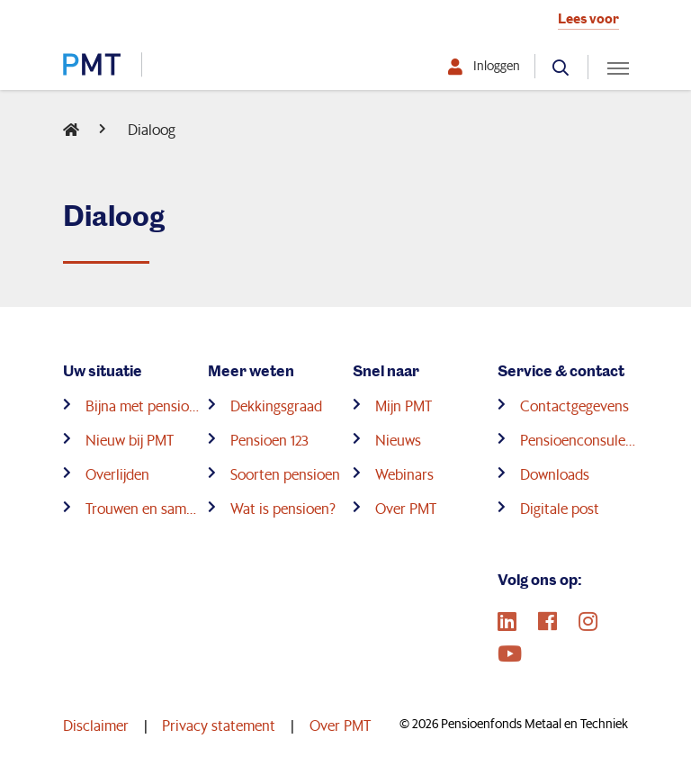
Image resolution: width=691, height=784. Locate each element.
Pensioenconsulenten (578, 440)
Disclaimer (96, 725)
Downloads (555, 474)
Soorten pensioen (285, 474)
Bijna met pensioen (143, 406)
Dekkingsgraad (276, 406)
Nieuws (398, 440)
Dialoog (152, 129)
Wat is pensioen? (283, 508)
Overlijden (117, 474)
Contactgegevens (574, 406)
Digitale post (560, 508)
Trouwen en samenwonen (143, 508)
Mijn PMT (404, 406)
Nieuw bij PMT (130, 440)
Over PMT (406, 508)
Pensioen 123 (269, 440)
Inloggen (497, 66)
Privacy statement (219, 725)
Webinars (404, 474)
